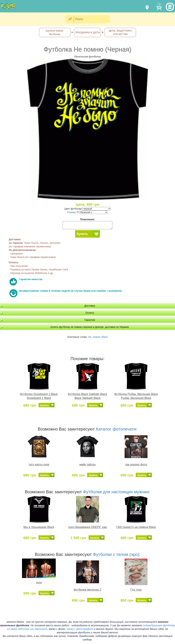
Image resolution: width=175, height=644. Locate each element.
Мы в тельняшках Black (39, 527)
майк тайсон (87, 464)
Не (90, 337)
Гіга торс (136, 590)
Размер (73, 212)
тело (39, 583)
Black (105, 337)
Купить (82, 234)
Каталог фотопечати (116, 429)
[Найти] (70, 19)
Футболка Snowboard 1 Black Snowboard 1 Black (39, 396)
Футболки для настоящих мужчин (116, 492)
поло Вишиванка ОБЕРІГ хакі (87, 527)
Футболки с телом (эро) (116, 554)
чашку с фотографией (80, 629)
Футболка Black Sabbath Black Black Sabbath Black (87, 396)
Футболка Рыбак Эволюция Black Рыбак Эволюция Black (136, 396)
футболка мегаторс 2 (87, 590)
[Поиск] (93, 19)
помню (96, 337)
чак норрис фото (136, 464)
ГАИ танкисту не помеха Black (136, 527)
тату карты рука (39, 464)
